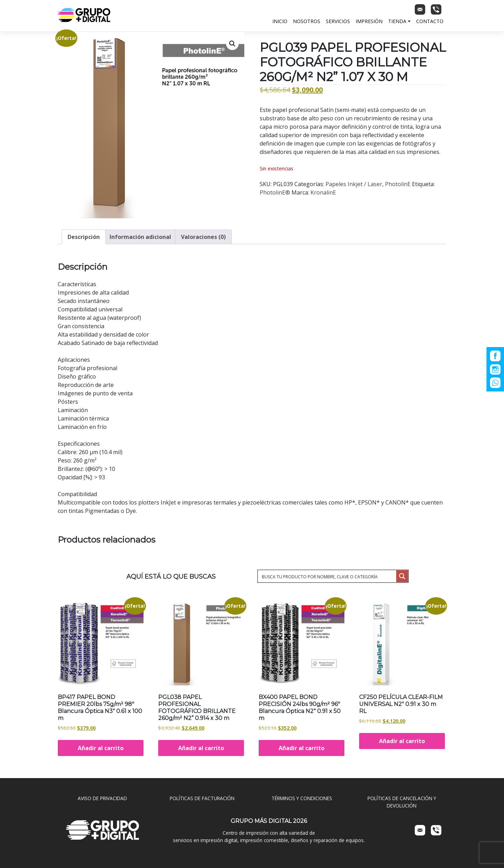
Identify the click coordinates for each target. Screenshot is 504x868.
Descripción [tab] (84, 237)
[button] (232, 44)
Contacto (430, 21)
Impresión (369, 21)
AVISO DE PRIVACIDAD (102, 798)
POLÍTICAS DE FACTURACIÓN (202, 798)
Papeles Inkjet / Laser (354, 184)
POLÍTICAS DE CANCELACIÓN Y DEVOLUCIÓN (402, 802)
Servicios (338, 21)
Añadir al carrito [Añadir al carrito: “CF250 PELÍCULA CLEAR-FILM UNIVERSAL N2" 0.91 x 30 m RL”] (402, 741)
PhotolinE (398, 184)
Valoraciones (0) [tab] (203, 237)
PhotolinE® (275, 192)
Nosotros (307, 21)
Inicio (280, 21)
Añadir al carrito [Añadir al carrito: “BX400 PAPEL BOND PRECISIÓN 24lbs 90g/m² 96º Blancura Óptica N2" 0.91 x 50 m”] (302, 748)
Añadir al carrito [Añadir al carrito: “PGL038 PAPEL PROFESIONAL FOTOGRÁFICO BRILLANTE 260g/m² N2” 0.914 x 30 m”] (201, 748)
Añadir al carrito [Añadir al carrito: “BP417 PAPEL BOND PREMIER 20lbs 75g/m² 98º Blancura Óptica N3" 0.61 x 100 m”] (101, 748)
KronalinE (323, 192)
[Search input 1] (327, 576)
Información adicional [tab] (140, 237)
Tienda (397, 21)
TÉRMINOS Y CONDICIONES (302, 798)
